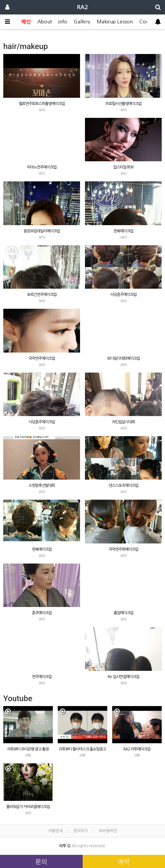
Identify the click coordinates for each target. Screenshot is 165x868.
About (45, 22)
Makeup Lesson (115, 22)
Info (63, 22)
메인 (26, 22)
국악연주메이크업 (42, 358)
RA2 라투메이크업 (137, 749)
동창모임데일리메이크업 (42, 231)
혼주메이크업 (42, 613)
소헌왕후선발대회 (42, 486)
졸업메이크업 (123, 613)
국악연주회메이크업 (123, 549)
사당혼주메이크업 (123, 295)
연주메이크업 (42, 677)
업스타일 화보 (123, 167)
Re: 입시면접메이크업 (123, 677)
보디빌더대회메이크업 (123, 358)
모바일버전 (108, 831)
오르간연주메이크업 (42, 295)
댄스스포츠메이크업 (123, 486)
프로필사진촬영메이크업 (123, 104)
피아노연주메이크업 (42, 167)
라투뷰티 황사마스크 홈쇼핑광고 (82, 749)
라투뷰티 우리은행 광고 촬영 (28, 749)
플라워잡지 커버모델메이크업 (28, 807)
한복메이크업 (123, 231)
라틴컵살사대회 (123, 422)
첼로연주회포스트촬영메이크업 (42, 104)
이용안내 (55, 831)
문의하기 (81, 831)
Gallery (82, 22)
